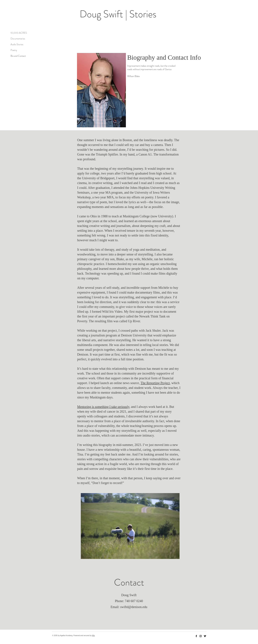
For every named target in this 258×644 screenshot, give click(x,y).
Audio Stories (17, 44)
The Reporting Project (155, 383)
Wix (94, 636)
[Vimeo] (205, 636)
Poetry (14, 50)
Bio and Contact (18, 56)
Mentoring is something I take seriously (103, 407)
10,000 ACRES (19, 33)
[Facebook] (196, 636)
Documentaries (18, 39)
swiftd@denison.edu (134, 607)
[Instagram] (201, 636)
